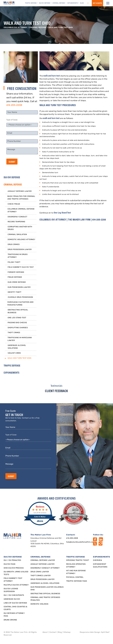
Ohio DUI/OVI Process (14, 568)
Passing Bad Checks (17, 323)
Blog (82, 3)
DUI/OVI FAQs (10, 564)
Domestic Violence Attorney (21, 240)
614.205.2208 (14, 105)
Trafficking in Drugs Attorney (18, 256)
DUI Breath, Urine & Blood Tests (16, 573)
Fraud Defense (15, 277)
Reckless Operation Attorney (76, 566)
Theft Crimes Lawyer (41, 576)
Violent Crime (14, 353)
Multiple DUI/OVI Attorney (16, 585)
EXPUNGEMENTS (11, 372)
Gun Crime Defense (17, 282)
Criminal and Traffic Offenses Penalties (45, 599)
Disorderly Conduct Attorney (45, 568)
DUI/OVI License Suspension (11, 590)
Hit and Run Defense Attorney (76, 572)
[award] (40, 513)
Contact (53, 632)
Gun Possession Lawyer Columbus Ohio (47, 589)
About (45, 632)
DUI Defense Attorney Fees (14, 615)
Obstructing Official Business (18, 311)
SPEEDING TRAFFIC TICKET (78, 560)
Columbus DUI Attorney (15, 28)
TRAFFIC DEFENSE (12, 365)
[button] (108, 3)
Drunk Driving (10, 620)
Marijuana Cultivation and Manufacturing (20, 304)
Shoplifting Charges (18, 328)
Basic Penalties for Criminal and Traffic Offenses (21, 198)
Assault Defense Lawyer (20, 191)
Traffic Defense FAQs (77, 581)
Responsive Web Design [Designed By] (90, 632)
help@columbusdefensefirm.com (80, 542)
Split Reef (105, 632)
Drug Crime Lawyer (40, 572)
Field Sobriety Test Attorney (13, 580)
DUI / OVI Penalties (12, 560)
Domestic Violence (40, 604)
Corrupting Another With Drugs (20, 228)
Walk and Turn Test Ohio (19, 358)
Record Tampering (16, 222)
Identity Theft (15, 292)
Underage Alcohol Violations (17, 347)
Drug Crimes (14, 245)
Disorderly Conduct (17, 217)
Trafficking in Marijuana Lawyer (20, 339)
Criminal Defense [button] (59, 3)
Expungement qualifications (100, 566)
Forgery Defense (16, 272)
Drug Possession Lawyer (20, 250)
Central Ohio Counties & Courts (15, 608)
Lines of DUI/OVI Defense (15, 603)
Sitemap (67, 632)
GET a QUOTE (97, 3)
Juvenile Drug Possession (20, 297)
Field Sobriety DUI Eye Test (21, 267)
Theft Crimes (14, 333)
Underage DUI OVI (12, 599)
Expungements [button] (73, 3)
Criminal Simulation (17, 235)
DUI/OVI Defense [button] (45, 3)
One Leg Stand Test (17, 318)
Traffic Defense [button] (31, 3)
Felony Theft (14, 262)
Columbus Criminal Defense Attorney (21, 210)
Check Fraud (14, 204)
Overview (97, 560)
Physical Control (75, 577)
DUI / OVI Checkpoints (14, 595)
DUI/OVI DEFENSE (12, 177)
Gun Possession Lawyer (19, 287)
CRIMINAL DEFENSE (38, 28)
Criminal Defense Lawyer (43, 560)
